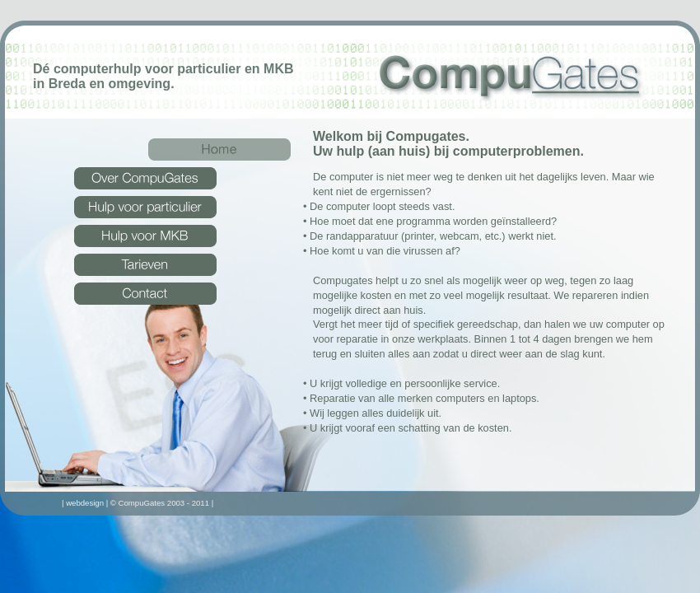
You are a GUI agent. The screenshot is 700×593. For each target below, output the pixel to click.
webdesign (85, 503)
